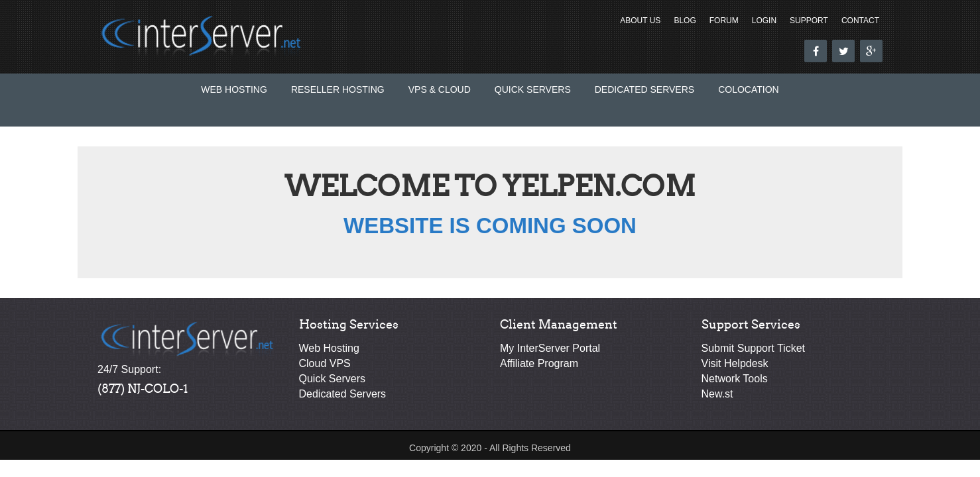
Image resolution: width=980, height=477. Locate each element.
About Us (640, 21)
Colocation (749, 89)
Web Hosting (234, 89)
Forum (724, 21)
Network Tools (735, 379)
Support (809, 21)
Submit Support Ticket (754, 348)
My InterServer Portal (550, 348)
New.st (717, 394)
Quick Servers (533, 89)
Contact (860, 21)
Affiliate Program (539, 363)
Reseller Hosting (338, 89)
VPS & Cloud (440, 89)
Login (764, 21)
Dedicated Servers (644, 89)
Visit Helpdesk (735, 363)
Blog (685, 21)
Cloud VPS (325, 363)
